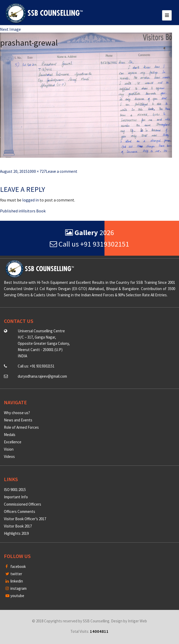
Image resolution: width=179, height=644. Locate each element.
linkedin (14, 581)
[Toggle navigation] (167, 15)
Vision (9, 449)
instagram (16, 588)
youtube (15, 596)
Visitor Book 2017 (18, 526)
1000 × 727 (37, 171)
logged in (30, 200)
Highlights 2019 (16, 533)
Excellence (13, 442)
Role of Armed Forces (21, 427)
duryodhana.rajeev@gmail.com (42, 376)
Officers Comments (20, 511)
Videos (9, 456)
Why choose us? (17, 413)
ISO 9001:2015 (15, 490)
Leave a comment (62, 171)
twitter (14, 574)
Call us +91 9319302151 (89, 244)
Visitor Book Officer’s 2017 (25, 519)
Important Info (16, 497)
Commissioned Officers (23, 504)
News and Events (18, 420)
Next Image (10, 29)
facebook (16, 566)
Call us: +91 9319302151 (36, 366)
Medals (10, 435)
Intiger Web (137, 621)
